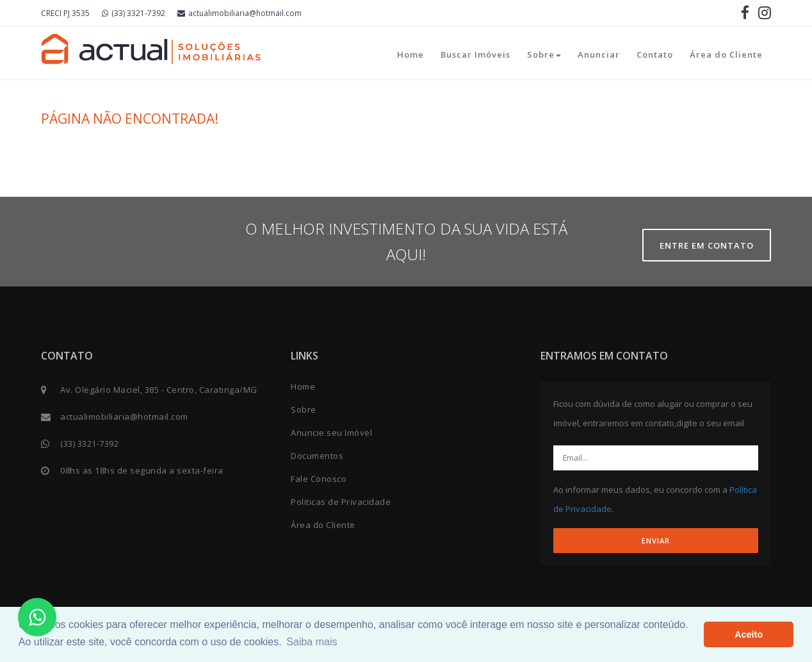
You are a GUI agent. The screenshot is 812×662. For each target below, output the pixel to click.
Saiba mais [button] (312, 642)
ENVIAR (656, 541)
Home (410, 54)
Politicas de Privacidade (341, 502)
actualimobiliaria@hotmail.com (240, 13)
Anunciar (599, 54)
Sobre (544, 54)
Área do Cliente (726, 54)
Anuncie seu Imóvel (331, 433)
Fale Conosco (319, 479)
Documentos (317, 456)
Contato (655, 54)
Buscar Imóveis (475, 54)
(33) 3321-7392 (134, 13)
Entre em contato (707, 245)
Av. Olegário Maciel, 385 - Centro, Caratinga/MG (159, 390)
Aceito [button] (749, 634)
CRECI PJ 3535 (65, 13)
